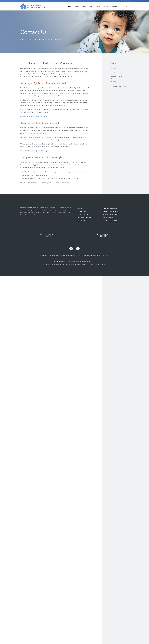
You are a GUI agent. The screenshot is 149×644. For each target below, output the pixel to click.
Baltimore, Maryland (117, 76)
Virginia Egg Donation (40, 212)
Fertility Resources (108, 218)
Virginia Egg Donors (29, 212)
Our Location (114, 68)
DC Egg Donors (49, 212)
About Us (70, 8)
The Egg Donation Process (111, 215)
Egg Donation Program (84, 218)
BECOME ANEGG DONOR (105, 235)
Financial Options (95, 8)
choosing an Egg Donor (41, 137)
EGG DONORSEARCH (48, 235)
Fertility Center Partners (118, 86)
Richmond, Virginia (117, 79)
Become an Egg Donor (110, 208)
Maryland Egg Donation (30, 215)
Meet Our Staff (81, 211)
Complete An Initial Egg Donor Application (34, 116)
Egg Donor (75, 162)
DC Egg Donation (58, 212)
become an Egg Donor (36, 93)
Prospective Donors (110, 8)
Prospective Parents (83, 215)
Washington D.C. (116, 81)
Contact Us (123, 8)
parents (28, 165)
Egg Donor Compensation (36, 210)
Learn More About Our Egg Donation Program (35, 151)
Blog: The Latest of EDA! (110, 221)
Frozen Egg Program (83, 221)
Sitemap (92, 264)
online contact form (63, 183)
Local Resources (115, 73)
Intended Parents (81, 8)
